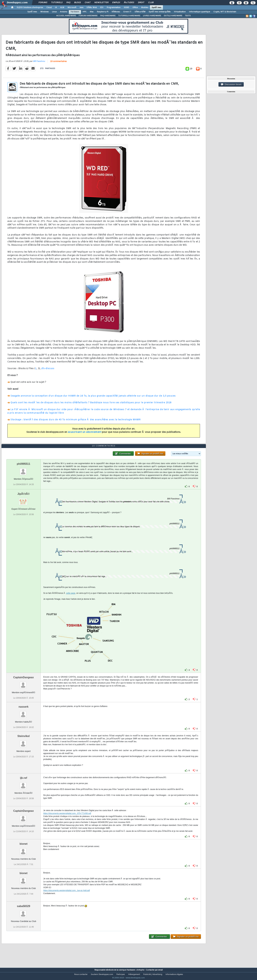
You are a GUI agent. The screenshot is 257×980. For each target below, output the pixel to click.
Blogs (78, 3)
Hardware (75, 12)
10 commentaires (58, 64)
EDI (102, 8)
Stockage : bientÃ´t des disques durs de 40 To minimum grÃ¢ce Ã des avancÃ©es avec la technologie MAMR (76, 422)
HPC (85, 12)
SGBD (126, 8)
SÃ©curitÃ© (140, 12)
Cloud (49, 8)
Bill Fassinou (39, 63)
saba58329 (24, 912)
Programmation (114, 8)
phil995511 (24, 470)
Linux (54, 12)
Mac (92, 12)
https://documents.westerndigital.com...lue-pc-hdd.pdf (67, 897)
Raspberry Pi (103, 12)
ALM (62, 8)
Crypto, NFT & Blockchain (225, 12)
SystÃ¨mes (156, 8)
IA (56, 8)
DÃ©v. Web (92, 8)
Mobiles (145, 8)
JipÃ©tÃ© (24, 500)
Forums (43, 3)
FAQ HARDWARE (108, 16)
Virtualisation (180, 12)
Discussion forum (231, 84)
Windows (44, 12)
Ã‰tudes (129, 3)
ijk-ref (24, 784)
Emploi (116, 3)
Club (151, 3)
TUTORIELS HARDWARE (129, 16)
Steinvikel (24, 742)
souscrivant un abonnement (85, 434)
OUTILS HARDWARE (173, 16)
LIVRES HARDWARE (152, 16)
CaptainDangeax (24, 684)
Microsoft (72, 8)
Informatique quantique (200, 12)
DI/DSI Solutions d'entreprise (30, 8)
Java (81, 8)
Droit (141, 3)
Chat (88, 3)
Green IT (127, 12)
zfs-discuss (48, 371)
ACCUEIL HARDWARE (66, 16)
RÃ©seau (116, 12)
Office (135, 8)
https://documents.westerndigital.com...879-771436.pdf (67, 820)
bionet (23, 850)
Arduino (64, 12)
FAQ (68, 3)
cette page (71, 599)
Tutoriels (57, 3)
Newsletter (101, 3)
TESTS (188, 16)
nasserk (24, 713)
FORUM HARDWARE (88, 16)
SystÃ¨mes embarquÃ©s (160, 12)
